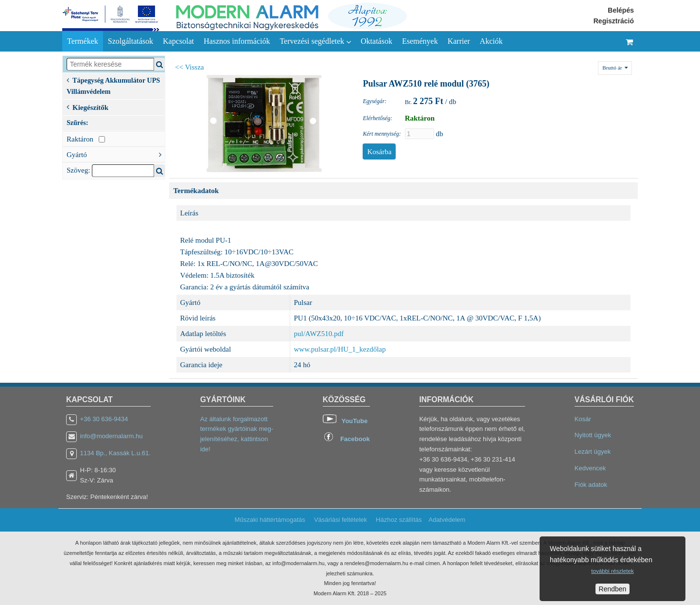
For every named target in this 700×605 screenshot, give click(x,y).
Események (420, 41)
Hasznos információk (237, 41)
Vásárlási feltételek (341, 520)
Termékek (83, 41)
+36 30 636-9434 (104, 419)
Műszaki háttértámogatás (270, 520)
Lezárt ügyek (593, 452)
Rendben (613, 589)
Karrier (459, 41)
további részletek (612, 571)
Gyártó (116, 154)
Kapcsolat (178, 41)
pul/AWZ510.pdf (319, 334)
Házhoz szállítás (399, 520)
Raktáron (86, 139)
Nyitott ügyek (593, 435)
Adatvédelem (447, 520)
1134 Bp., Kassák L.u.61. (115, 453)
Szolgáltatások (131, 41)
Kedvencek (590, 468)
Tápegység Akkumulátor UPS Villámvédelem (113, 85)
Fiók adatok (591, 485)
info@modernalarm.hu (112, 436)
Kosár (583, 419)
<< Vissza (190, 67)
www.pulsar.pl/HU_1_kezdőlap (340, 349)
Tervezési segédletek (315, 41)
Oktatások (376, 41)
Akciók (491, 41)
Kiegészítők (87, 107)
